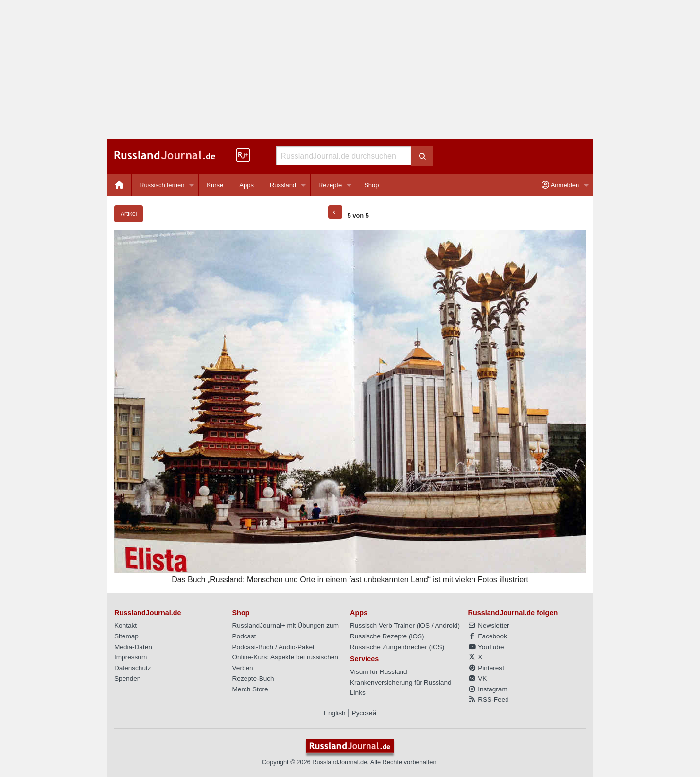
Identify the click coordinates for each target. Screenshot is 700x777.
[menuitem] (119, 185)
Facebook (488, 636)
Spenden (127, 679)
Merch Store (250, 689)
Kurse (215, 185)
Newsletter (489, 626)
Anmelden (560, 185)
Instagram (488, 689)
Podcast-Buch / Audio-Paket (273, 647)
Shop (371, 185)
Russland (283, 185)
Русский (364, 713)
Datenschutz (133, 668)
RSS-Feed (489, 699)
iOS (424, 626)
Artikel (129, 214)
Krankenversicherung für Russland (401, 682)
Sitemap (126, 636)
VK (478, 679)
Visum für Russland (379, 672)
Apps (246, 185)
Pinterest (486, 668)
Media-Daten (133, 647)
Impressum (131, 657)
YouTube (486, 647)
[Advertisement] (350, 70)
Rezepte (330, 185)
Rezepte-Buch (253, 679)
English (335, 713)
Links (358, 693)
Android (446, 626)
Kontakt (125, 626)
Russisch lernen (162, 185)
